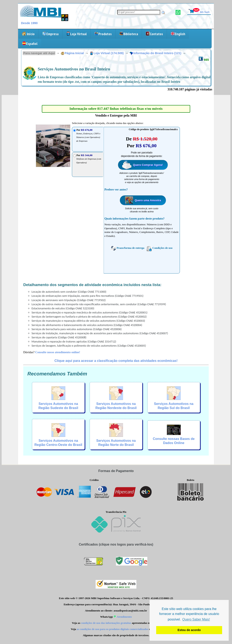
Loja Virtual (76, 34)
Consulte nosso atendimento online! (58, 352)
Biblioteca (129, 34)
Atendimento (123, 617)
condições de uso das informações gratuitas (106, 623)
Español (30, 44)
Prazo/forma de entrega (128, 248)
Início (28, 34)
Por (89, 159)
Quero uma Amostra (148, 200)
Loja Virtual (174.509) (107, 53)
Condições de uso (160, 248)
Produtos (103, 34)
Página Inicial (72, 53)
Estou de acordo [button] (189, 630)
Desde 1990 (29, 23)
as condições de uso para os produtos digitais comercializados (112, 629)
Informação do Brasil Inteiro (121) (156, 53)
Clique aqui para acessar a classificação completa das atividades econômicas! (116, 361)
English (178, 34)
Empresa (50, 34)
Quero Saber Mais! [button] (196, 619)
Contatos (154, 34)
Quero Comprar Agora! (148, 165)
